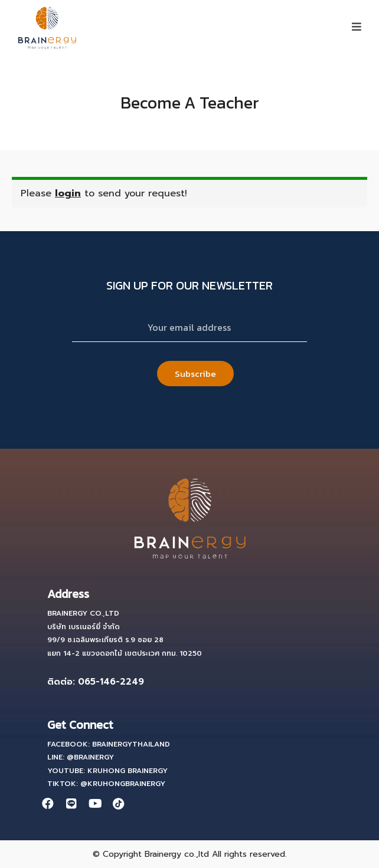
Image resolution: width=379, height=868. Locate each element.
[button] (357, 27)
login (68, 193)
